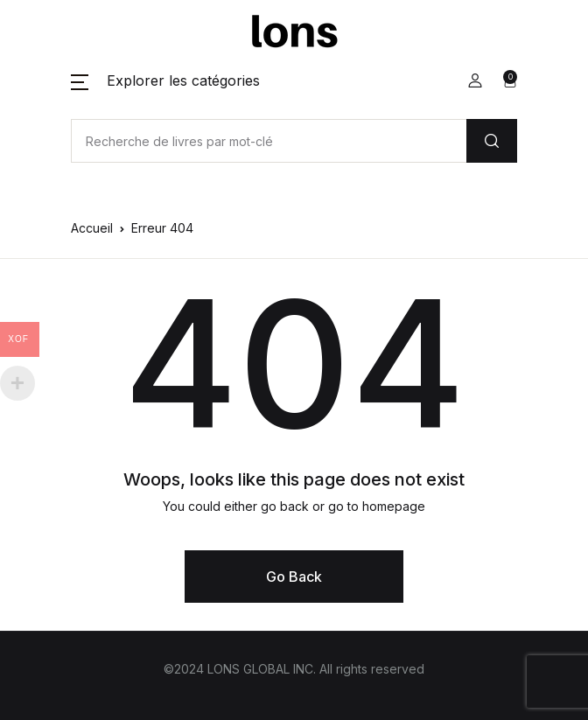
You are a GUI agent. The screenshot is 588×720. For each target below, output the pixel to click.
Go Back (294, 577)
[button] (165, 80)
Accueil (92, 228)
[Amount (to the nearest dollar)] (269, 141)
